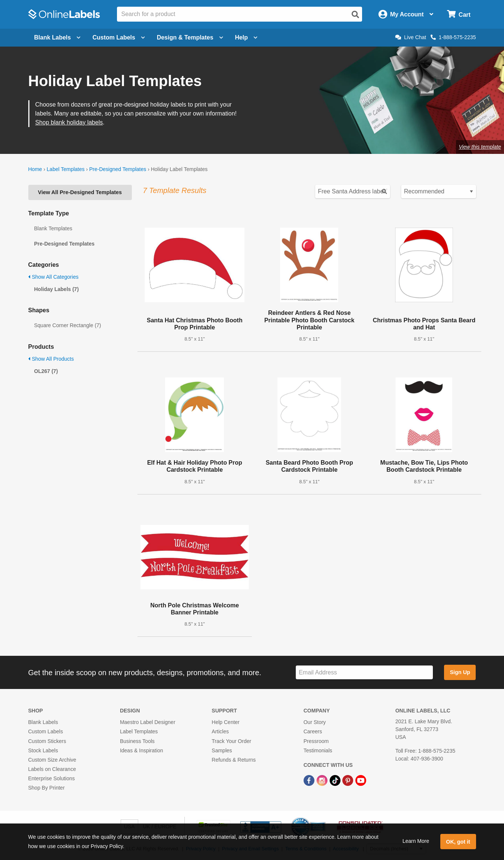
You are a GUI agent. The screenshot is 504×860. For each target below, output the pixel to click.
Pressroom (316, 741)
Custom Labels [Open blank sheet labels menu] (119, 37)
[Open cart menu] (459, 14)
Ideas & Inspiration (142, 750)
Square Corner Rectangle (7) (68, 325)
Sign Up (460, 672)
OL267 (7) (46, 371)
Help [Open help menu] (246, 37)
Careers (313, 731)
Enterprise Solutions (52, 778)
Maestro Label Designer (148, 722)
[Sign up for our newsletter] (364, 672)
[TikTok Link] (336, 780)
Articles (220, 731)
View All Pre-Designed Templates (80, 192)
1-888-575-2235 (453, 37)
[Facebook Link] (310, 780)
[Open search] (355, 15)
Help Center (226, 722)
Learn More (416, 841)
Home (35, 169)
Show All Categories (53, 277)
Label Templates (66, 169)
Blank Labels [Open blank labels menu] (58, 37)
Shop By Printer (47, 788)
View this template (480, 147)
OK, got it (458, 842)
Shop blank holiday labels (69, 122)
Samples (222, 750)
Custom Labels (46, 731)
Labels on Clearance (52, 769)
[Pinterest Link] (348, 780)
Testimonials (318, 750)
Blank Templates (53, 228)
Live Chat (411, 37)
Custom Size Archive (52, 760)
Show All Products (51, 359)
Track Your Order (231, 741)
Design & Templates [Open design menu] (190, 37)
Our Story (315, 722)
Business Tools (137, 741)
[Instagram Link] (323, 780)
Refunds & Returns (234, 760)
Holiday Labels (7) (57, 289)
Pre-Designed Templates (118, 169)
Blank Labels (43, 722)
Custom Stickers (47, 741)
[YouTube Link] (361, 780)
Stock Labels (43, 750)
